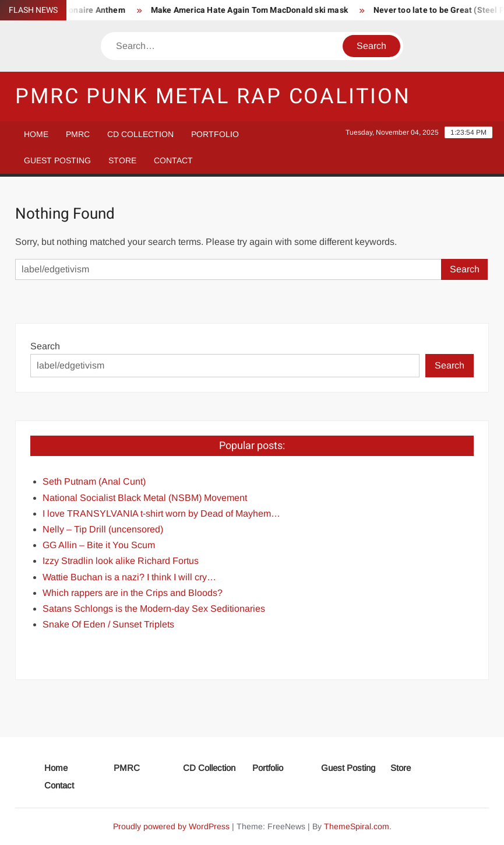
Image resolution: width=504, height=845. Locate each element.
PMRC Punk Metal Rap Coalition (213, 97)
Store (122, 160)
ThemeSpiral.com (357, 826)
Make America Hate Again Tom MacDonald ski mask (252, 10)
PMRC (78, 134)
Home (36, 134)
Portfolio (215, 134)
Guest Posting (57, 160)
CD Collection (140, 134)
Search (45, 346)
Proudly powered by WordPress (171, 826)
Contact (173, 160)
